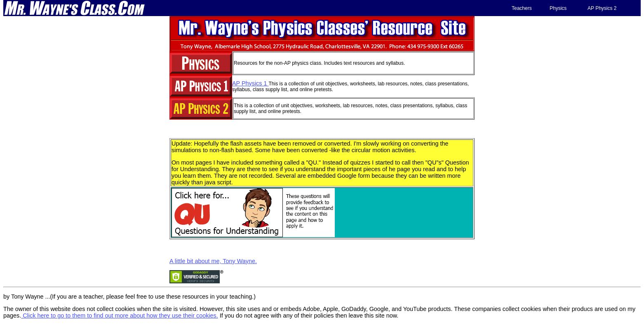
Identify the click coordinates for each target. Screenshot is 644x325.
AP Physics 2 (602, 8)
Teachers (522, 8)
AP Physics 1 (250, 83)
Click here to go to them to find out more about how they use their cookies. (120, 316)
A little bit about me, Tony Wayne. (213, 261)
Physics (558, 8)
